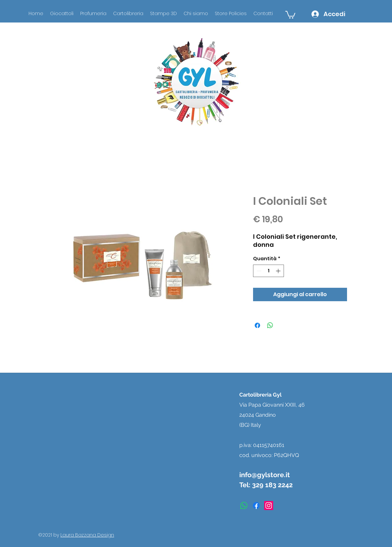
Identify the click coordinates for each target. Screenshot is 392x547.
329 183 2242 (272, 485)
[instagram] (269, 506)
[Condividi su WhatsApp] (270, 325)
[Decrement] (258, 271)
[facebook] (256, 506)
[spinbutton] (268, 271)
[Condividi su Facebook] (257, 325)
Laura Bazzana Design (87, 535)
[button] (290, 14)
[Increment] (279, 271)
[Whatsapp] (244, 506)
